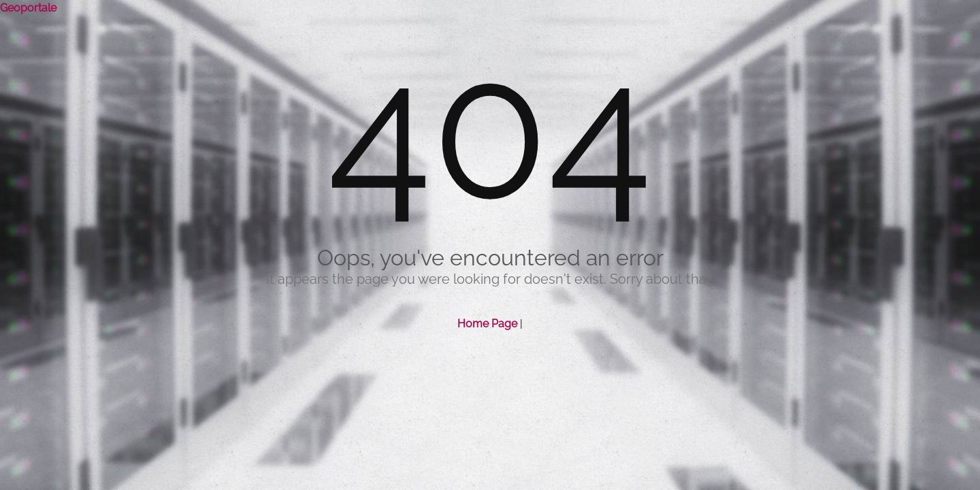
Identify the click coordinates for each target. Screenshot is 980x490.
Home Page (487, 324)
